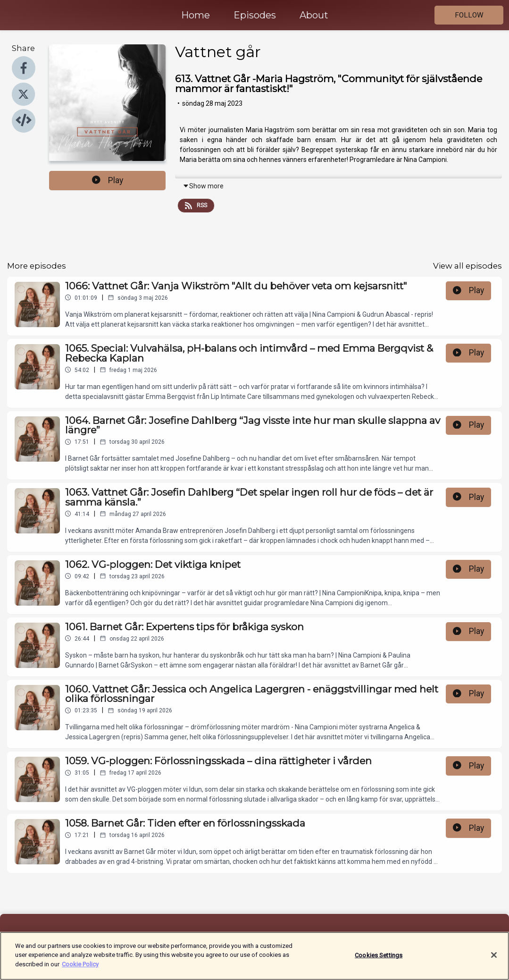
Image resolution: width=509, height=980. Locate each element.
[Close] (494, 960)
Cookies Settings (379, 960)
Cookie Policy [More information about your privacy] (80, 969)
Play (108, 180)
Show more (203, 186)
